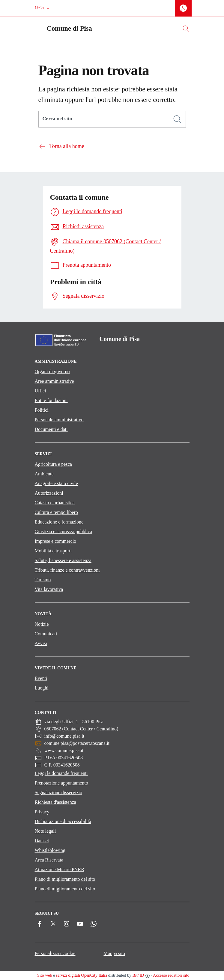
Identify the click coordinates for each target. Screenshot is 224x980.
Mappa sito (114, 953)
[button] (43, 8)
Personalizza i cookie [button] (55, 953)
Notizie (42, 624)
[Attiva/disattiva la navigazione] (7, 28)
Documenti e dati (51, 429)
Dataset (42, 841)
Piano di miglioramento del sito (65, 879)
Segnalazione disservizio (59, 793)
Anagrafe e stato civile (56, 483)
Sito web (45, 975)
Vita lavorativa (49, 589)
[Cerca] (178, 119)
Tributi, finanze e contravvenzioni (67, 570)
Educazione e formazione (59, 522)
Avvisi (41, 643)
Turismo (43, 580)
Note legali (45, 831)
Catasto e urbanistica (55, 503)
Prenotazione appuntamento (61, 783)
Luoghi (42, 688)
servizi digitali (68, 975)
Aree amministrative (54, 381)
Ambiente (44, 474)
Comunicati (46, 634)
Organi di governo (52, 372)
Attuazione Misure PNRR (60, 869)
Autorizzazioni (49, 493)
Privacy (42, 812)
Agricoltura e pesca (53, 464)
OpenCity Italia (94, 975)
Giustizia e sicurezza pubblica (63, 531)
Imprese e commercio (56, 541)
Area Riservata (49, 860)
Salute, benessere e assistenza (63, 560)
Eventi (41, 678)
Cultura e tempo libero (56, 512)
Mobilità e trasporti (53, 551)
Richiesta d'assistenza (55, 802)
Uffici (40, 391)
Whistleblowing (50, 850)
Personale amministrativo (59, 420)
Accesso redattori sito (171, 975)
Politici (42, 410)
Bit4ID (138, 975)
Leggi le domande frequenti (61, 773)
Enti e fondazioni (51, 400)
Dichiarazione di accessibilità (63, 821)
